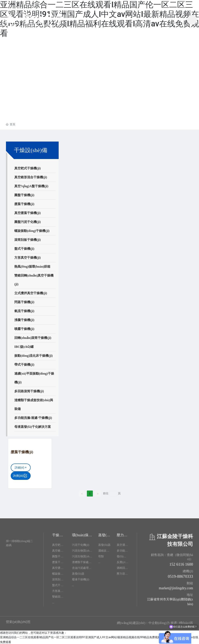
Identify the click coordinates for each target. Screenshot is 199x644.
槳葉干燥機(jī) (22, 452)
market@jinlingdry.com (176, 589)
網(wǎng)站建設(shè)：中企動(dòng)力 (143, 622)
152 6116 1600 (181, 566)
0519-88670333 (180, 578)
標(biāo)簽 (186, 622)
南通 (174, 622)
